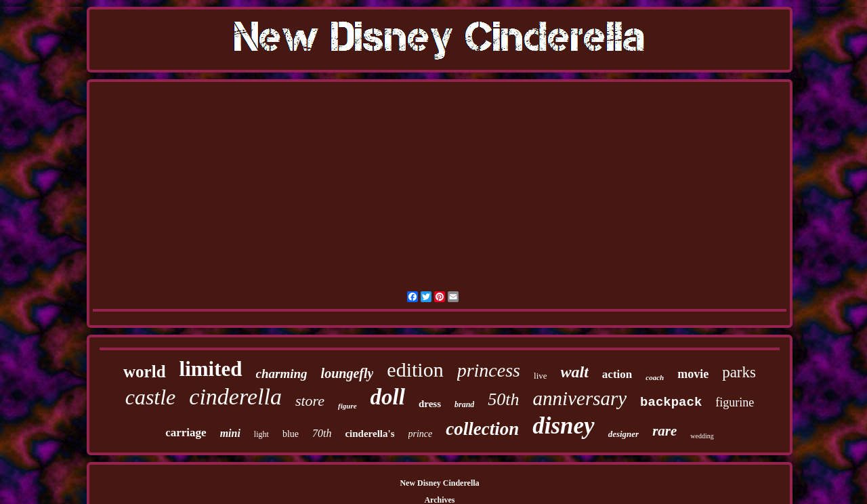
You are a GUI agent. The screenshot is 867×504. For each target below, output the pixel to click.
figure (347, 406)
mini (230, 433)
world (145, 372)
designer (624, 434)
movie (693, 374)
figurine (735, 402)
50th (503, 399)
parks (739, 372)
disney (563, 426)
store (310, 401)
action (617, 374)
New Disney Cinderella (439, 483)
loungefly (347, 373)
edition (415, 370)
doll (388, 397)
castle (151, 397)
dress (430, 404)
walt (575, 372)
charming (282, 374)
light (261, 434)
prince (421, 434)
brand (464, 404)
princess (489, 370)
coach (655, 377)
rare (664, 431)
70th (322, 433)
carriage (186, 433)
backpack (671, 402)
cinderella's (369, 434)
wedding (702, 436)
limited (211, 369)
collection (482, 429)
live (541, 376)
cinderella (235, 397)
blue (291, 434)
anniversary (580, 398)
